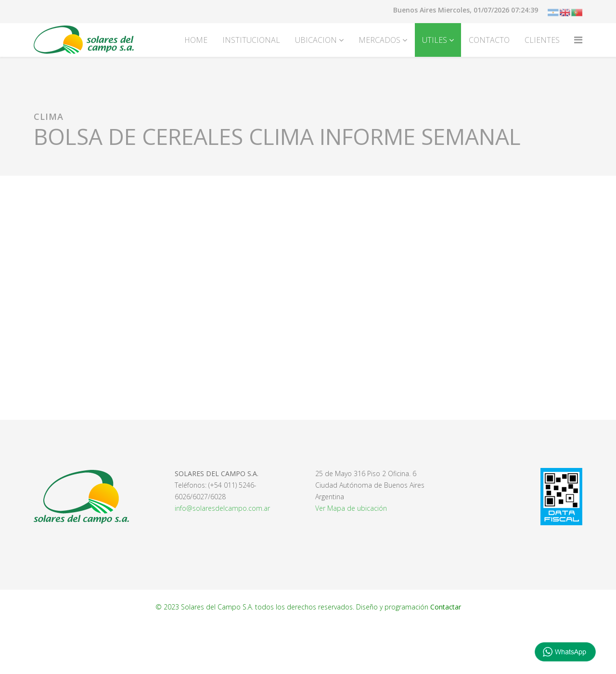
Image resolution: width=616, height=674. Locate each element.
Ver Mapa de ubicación (351, 508)
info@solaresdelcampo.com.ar (222, 508)
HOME (196, 40)
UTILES (435, 40)
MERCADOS (379, 40)
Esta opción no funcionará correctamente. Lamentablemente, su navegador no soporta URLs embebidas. (308, 296)
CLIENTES (542, 40)
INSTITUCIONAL (251, 40)
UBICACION (316, 40)
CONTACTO (489, 40)
